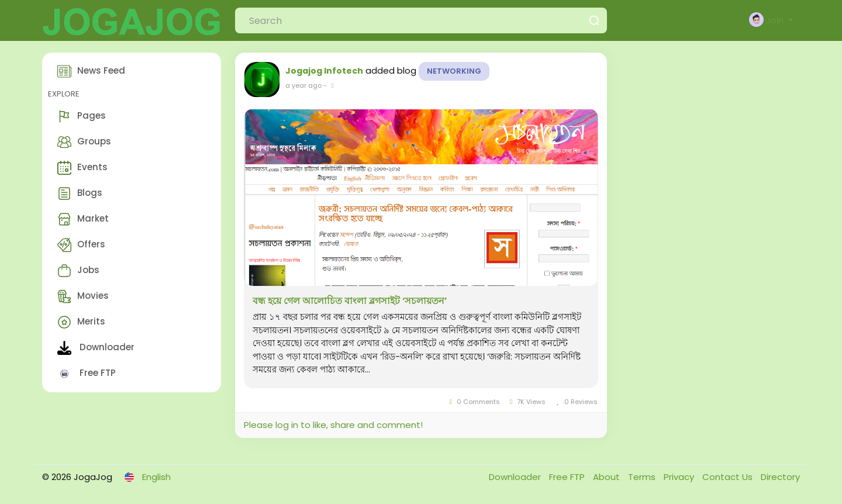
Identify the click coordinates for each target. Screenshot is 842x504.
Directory (780, 477)
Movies (83, 296)
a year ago (303, 85)
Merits (81, 322)
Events (82, 168)
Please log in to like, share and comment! (333, 425)
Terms (643, 477)
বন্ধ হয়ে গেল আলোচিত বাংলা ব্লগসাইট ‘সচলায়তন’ (350, 301)
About (608, 477)
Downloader (96, 348)
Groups (84, 142)
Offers (81, 245)
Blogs (80, 194)
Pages (82, 116)
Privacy (680, 477)
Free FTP (87, 374)
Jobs (78, 271)
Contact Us (729, 477)
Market (83, 219)
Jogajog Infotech (324, 71)
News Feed (91, 71)
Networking (454, 71)
